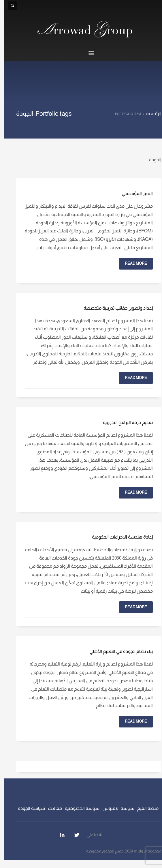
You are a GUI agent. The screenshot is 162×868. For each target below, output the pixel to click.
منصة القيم (144, 808)
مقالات (51, 808)
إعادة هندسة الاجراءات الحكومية (119, 537)
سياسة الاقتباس (115, 808)
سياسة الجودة (28, 808)
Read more (132, 263)
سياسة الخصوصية (78, 808)
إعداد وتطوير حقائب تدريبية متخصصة (114, 308)
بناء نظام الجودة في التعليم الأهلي (117, 651)
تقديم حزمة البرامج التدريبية (124, 422)
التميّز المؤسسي (133, 193)
